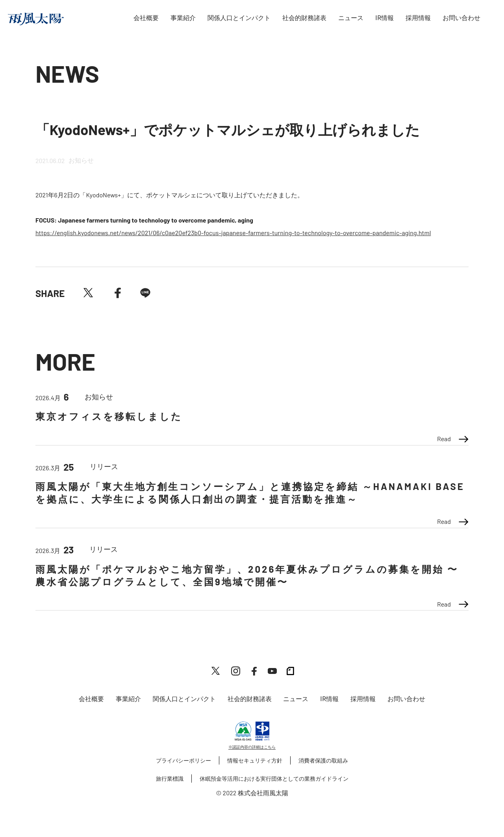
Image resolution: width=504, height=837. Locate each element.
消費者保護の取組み (323, 760)
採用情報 (418, 18)
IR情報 (384, 18)
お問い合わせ (461, 18)
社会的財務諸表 (304, 18)
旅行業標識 (170, 779)
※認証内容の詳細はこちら (252, 747)
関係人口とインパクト (239, 18)
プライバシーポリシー (183, 760)
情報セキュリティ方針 (255, 760)
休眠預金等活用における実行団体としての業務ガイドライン (274, 779)
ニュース (351, 18)
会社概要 (146, 18)
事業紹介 (183, 18)
